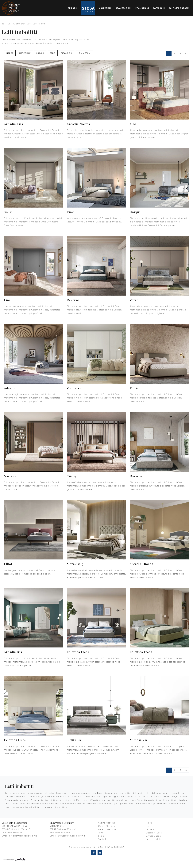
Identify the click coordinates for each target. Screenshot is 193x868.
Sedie (101, 836)
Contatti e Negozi (179, 8)
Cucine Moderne (107, 823)
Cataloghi (159, 8)
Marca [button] (10, 53)
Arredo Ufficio (154, 839)
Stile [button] (53, 53)
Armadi (150, 829)
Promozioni (142, 8)
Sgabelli (102, 839)
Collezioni (105, 8)
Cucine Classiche (107, 826)
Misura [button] (40, 53)
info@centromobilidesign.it (23, 836)
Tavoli (101, 833)
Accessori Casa (154, 833)
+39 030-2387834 (62, 832)
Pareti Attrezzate (107, 829)
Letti (29, 24)
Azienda (72, 8)
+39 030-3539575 (14, 832)
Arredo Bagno (154, 836)
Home (4, 24)
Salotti (150, 823)
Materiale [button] (25, 53)
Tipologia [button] (67, 53)
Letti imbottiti (39, 24)
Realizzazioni (124, 8)
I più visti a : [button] (85, 53)
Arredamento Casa (17, 24)
